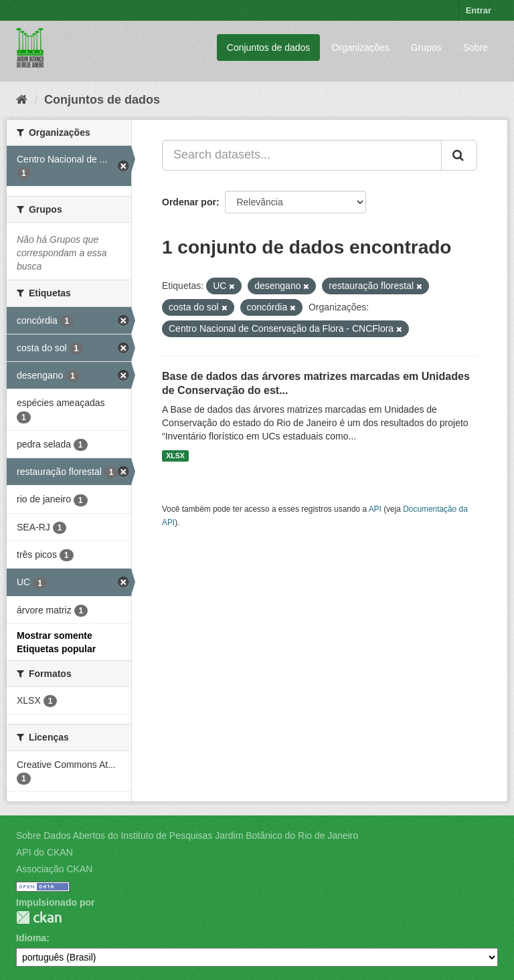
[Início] (22, 100)
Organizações (360, 47)
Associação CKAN (54, 869)
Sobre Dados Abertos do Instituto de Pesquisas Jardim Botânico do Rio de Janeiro (187, 836)
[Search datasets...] (302, 155)
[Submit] (459, 155)
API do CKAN (45, 852)
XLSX (175, 456)
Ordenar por (189, 202)
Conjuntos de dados (269, 47)
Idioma (31, 938)
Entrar (479, 10)
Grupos (426, 47)
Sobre (476, 47)
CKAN (39, 917)
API (375, 509)
